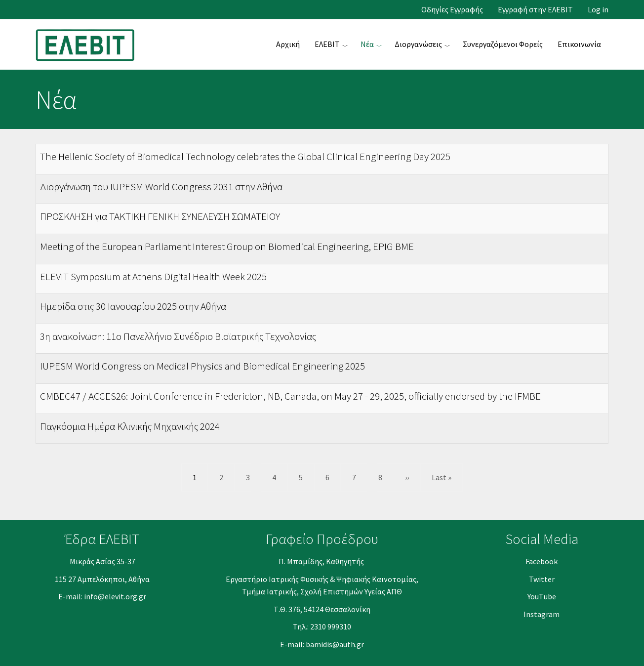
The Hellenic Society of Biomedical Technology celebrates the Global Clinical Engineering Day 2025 (245, 156)
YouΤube (542, 596)
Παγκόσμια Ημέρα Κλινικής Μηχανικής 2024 (130, 426)
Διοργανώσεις (418, 44)
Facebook (542, 561)
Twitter (542, 579)
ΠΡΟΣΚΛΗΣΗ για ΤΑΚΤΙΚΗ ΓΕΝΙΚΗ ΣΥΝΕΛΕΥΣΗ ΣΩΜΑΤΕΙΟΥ (160, 216)
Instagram (542, 614)
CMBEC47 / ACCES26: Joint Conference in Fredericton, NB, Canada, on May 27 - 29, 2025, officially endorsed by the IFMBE (290, 396)
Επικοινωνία (579, 44)
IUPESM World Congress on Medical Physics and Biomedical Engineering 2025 (202, 366)
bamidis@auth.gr (335, 644)
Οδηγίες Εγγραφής (452, 10)
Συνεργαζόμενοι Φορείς (503, 44)
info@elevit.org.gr (115, 596)
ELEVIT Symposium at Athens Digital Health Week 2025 (153, 276)
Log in (598, 10)
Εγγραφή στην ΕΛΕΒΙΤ (535, 10)
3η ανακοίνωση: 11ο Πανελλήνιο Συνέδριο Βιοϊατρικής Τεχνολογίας (178, 336)
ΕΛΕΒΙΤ (327, 44)
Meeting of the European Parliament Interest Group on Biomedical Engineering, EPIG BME (227, 246)
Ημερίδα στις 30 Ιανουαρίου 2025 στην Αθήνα (133, 306)
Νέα (367, 44)
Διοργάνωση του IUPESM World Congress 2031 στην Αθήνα (161, 187)
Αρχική (288, 44)
